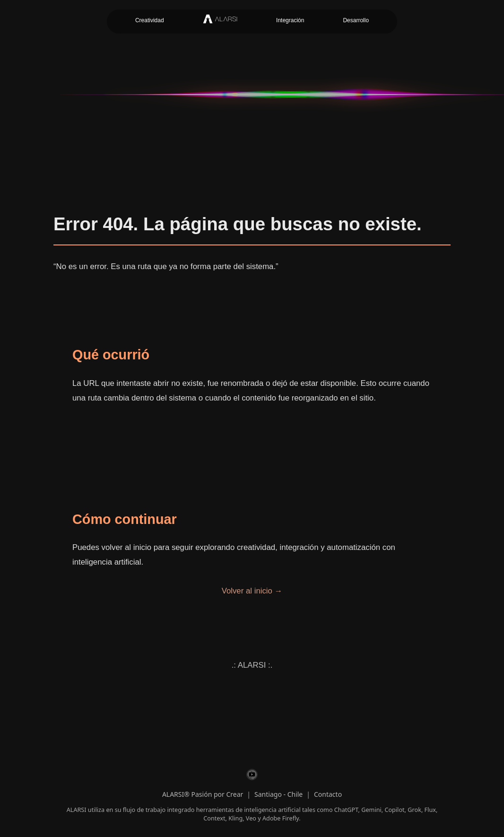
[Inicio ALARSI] (220, 22)
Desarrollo (356, 20)
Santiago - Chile (278, 794)
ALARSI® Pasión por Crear (203, 794)
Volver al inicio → (252, 591)
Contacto (328, 794)
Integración (290, 20)
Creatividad (150, 20)
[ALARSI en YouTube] (252, 776)
